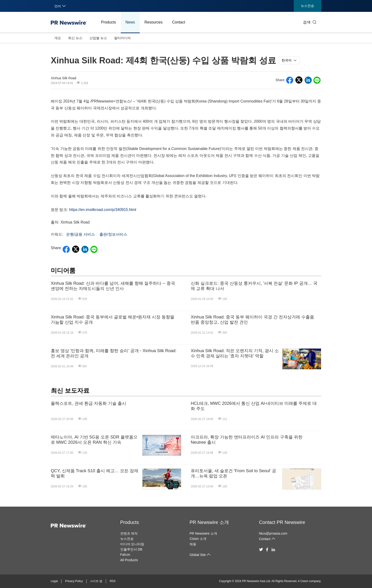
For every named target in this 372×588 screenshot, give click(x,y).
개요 (58, 38)
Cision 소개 (198, 539)
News (130, 22)
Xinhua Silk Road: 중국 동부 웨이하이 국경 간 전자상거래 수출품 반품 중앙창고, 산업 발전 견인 (252, 320)
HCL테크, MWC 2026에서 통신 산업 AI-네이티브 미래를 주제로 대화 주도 (254, 406)
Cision (304, 581)
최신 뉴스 (75, 38)
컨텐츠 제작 (129, 533)
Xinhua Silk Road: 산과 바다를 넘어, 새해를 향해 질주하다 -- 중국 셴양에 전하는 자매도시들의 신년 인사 (113, 286)
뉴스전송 (307, 6)
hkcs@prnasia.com (273, 533)
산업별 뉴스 (98, 38)
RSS (113, 581)
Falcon (125, 555)
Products (109, 22)
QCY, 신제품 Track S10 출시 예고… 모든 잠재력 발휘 (95, 473)
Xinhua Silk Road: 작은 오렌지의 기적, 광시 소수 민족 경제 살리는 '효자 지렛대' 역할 (235, 353)
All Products (129, 560)
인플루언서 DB (131, 549)
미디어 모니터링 (132, 544)
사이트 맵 (96, 581)
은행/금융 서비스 (81, 234)
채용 (193, 544)
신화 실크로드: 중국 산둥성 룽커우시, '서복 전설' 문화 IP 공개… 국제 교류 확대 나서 (254, 286)
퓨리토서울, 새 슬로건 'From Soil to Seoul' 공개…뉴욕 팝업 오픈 (233, 473)
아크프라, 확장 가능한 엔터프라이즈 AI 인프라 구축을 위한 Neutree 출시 (247, 440)
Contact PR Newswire (282, 522)
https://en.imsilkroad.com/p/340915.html (103, 210)
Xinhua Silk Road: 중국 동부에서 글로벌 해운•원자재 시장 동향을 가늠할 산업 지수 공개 (113, 320)
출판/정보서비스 (113, 234)
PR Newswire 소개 (209, 522)
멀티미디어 (122, 38)
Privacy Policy (74, 581)
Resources (153, 22)
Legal (54, 581)
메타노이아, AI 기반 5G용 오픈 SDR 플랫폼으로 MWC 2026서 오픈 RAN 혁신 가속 (94, 440)
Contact (179, 22)
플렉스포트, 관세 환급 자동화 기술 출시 (88, 403)
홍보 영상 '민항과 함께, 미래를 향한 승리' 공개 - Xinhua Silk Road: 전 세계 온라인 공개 (114, 353)
